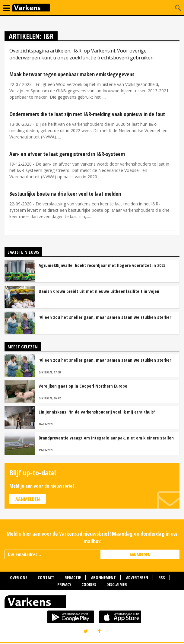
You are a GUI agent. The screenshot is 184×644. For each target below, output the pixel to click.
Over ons (19, 577)
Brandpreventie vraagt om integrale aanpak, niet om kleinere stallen (106, 438)
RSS (162, 577)
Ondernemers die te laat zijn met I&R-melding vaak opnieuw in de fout (87, 114)
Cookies (89, 584)
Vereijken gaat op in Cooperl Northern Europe (83, 386)
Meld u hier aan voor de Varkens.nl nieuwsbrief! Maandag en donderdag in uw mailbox (92, 537)
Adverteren (137, 577)
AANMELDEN (140, 555)
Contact (46, 577)
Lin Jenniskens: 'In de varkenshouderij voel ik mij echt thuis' (97, 412)
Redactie (73, 577)
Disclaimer (117, 584)
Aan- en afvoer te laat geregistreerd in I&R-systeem (67, 154)
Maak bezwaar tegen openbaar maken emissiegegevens (72, 74)
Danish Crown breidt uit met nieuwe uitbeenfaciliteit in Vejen (99, 291)
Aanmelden (28, 499)
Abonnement (103, 577)
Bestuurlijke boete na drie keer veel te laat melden (65, 194)
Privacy (64, 584)
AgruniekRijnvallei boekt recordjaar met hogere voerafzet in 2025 (102, 265)
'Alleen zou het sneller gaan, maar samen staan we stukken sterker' (106, 317)
